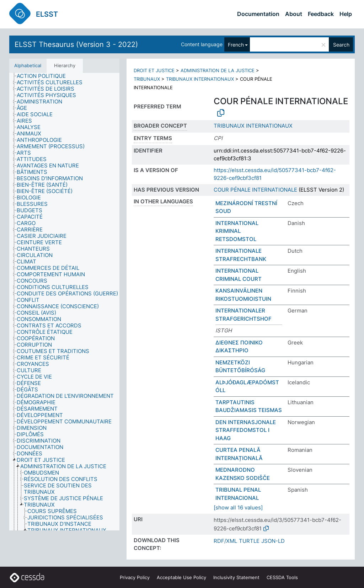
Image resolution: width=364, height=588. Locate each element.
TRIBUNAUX (147, 79)
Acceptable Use (181, 577)
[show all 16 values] (238, 507)
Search (341, 45)
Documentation (258, 14)
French (236, 45)
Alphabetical (28, 65)
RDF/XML (225, 541)
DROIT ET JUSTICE (154, 70)
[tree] (64, 302)
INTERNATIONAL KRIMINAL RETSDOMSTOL (237, 231)
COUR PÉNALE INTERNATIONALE (255, 190)
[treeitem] (44, 76)
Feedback (321, 14)
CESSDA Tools (282, 577)
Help (346, 14)
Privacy (135, 577)
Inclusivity (236, 577)
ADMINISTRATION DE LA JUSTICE (218, 70)
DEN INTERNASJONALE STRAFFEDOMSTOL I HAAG (246, 430)
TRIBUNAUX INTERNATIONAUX (200, 79)
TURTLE (249, 541)
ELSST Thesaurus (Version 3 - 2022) (76, 44)
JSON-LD (273, 541)
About (294, 14)
